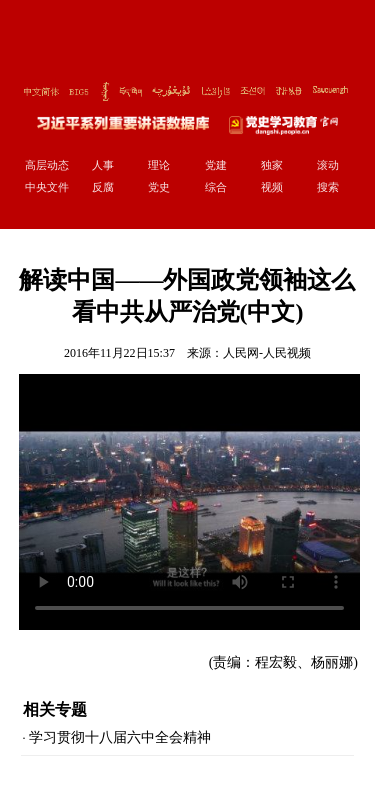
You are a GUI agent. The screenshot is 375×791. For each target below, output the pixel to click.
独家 (272, 165)
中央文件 (47, 187)
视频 (272, 187)
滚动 (328, 165)
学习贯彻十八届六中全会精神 (120, 737)
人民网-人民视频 (267, 353)
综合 (216, 187)
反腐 (103, 187)
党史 (159, 187)
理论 (159, 165)
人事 (103, 165)
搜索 (328, 187)
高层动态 (47, 165)
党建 (216, 165)
